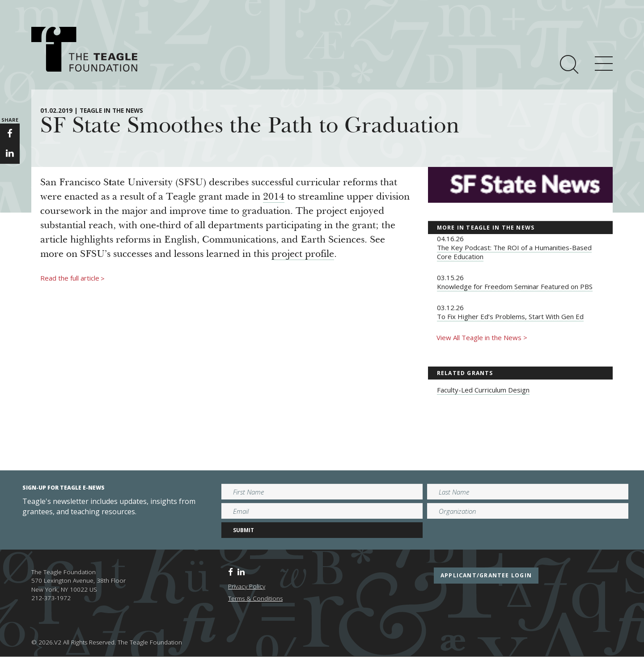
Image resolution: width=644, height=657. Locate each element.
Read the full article (72, 278)
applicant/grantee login (486, 575)
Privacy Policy (247, 586)
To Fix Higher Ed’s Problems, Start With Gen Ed (510, 316)
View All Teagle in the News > (482, 337)
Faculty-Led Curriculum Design (483, 390)
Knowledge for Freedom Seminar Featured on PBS (515, 286)
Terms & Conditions (255, 598)
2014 (274, 197)
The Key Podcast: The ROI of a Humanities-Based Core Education (514, 252)
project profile (303, 255)
